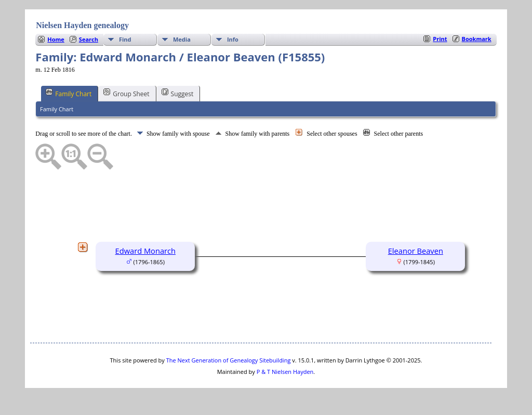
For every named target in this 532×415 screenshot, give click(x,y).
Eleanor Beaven (416, 251)
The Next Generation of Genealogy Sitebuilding (229, 360)
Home (56, 39)
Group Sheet (126, 93)
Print (440, 39)
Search (89, 39)
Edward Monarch (146, 251)
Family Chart (69, 93)
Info (233, 39)
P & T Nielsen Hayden (285, 372)
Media (182, 39)
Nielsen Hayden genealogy (82, 25)
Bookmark (477, 39)
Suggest (178, 93)
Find (125, 39)
